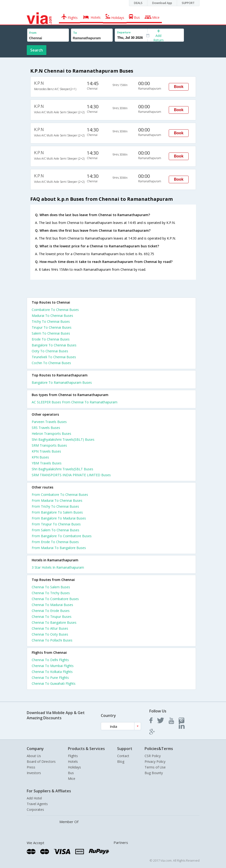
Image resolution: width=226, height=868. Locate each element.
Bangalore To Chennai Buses (54, 345)
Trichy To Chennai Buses (51, 321)
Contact (123, 756)
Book (179, 87)
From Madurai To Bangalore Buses (59, 548)
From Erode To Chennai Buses (55, 542)
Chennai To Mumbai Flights (53, 666)
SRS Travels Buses (46, 428)
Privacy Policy (155, 761)
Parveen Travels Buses (49, 422)
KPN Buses (40, 457)
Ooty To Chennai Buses (50, 351)
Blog (121, 761)
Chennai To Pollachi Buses (52, 640)
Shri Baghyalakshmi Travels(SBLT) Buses (63, 439)
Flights (73, 756)
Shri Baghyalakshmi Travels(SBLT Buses (62, 469)
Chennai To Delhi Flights (50, 660)
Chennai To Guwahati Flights (54, 683)
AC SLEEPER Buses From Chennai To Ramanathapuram (75, 402)
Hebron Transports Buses (51, 434)
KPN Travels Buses (46, 451)
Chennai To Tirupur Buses (52, 617)
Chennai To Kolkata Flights (52, 672)
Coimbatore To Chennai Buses (55, 310)
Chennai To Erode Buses (51, 611)
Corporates (35, 809)
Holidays (74, 767)
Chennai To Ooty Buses (50, 634)
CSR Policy (153, 756)
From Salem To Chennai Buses (55, 530)
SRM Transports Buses (49, 445)
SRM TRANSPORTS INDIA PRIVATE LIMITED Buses (71, 475)
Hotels (73, 761)
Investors (34, 773)
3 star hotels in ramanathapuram (58, 567)
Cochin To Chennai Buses (51, 363)
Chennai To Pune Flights (50, 678)
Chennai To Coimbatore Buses (55, 599)
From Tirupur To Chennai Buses (56, 524)
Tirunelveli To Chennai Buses (54, 357)
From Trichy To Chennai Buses (55, 506)
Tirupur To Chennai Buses (52, 327)
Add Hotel (34, 798)
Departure (124, 32)
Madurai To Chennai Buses (52, 316)
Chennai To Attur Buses (50, 628)
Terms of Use (155, 767)
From (33, 33)
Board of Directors (41, 761)
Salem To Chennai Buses (51, 333)
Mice (72, 779)
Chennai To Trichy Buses (51, 593)
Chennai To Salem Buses (51, 587)
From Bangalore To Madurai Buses (59, 518)
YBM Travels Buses (47, 463)
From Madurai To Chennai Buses (57, 500)
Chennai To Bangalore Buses (54, 622)
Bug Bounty (154, 773)
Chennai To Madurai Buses (52, 605)
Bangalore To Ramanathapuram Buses (62, 382)
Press (31, 767)
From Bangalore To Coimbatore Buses (62, 536)
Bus (71, 773)
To (75, 33)
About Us (34, 756)
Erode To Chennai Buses (51, 339)
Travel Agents (37, 804)
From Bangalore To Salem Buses (57, 512)
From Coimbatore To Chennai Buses (60, 495)
